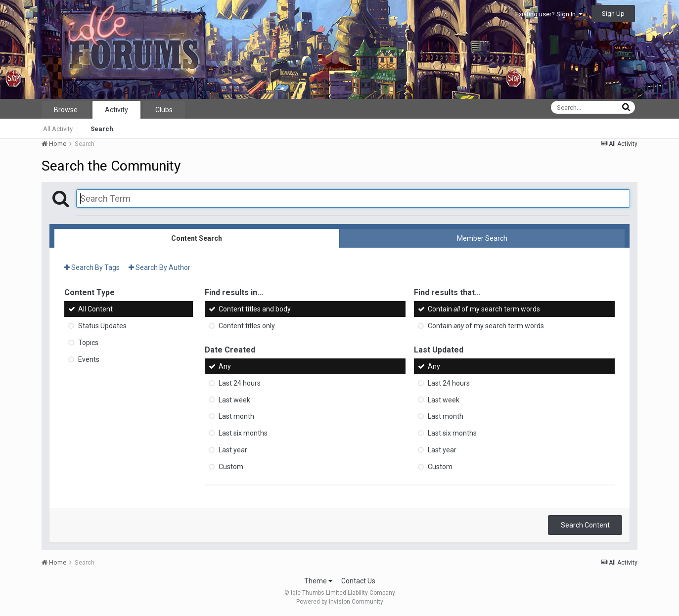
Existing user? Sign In (549, 14)
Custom (231, 467)
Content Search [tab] (197, 238)
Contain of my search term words (484, 309)
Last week (234, 399)
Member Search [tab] (482, 238)
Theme (318, 581)
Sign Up (613, 14)
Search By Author (159, 267)
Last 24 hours (240, 383)
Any (225, 366)
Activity (116, 110)
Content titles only (247, 326)
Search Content (585, 525)
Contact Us (358, 581)
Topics (88, 343)
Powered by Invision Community (340, 602)
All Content (95, 309)
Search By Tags (92, 267)
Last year (233, 450)
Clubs (164, 110)
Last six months (243, 433)
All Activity (58, 129)
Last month (236, 416)
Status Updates (102, 326)
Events (89, 359)
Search (102, 129)
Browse (66, 110)
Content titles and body (255, 309)
